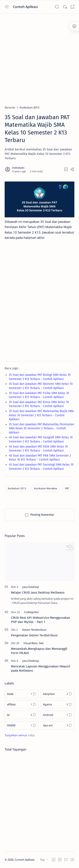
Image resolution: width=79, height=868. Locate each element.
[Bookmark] (72, 7)
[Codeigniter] (31, 612)
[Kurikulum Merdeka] (46, 488)
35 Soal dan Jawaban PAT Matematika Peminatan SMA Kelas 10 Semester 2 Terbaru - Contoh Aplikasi (42, 428)
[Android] (58, 715)
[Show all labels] (19, 735)
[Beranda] (10, 107)
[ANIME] (22, 725)
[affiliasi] (22, 704)
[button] (69, 546)
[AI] (22, 715)
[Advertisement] (39, 58)
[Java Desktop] (31, 587)
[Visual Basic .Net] (33, 643)
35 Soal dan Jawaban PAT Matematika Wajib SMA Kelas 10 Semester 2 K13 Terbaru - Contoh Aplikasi (41, 415)
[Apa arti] (58, 725)
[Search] (57, 7)
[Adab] (22, 694)
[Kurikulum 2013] (29, 107)
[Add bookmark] (66, 169)
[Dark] (65, 7)
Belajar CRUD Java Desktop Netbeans (38, 593)
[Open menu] (7, 7)
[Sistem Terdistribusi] (34, 630)
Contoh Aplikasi (26, 7)
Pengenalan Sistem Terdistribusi (34, 635)
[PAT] (67, 488)
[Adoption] (58, 694)
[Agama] (58, 704)
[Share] (72, 169)
